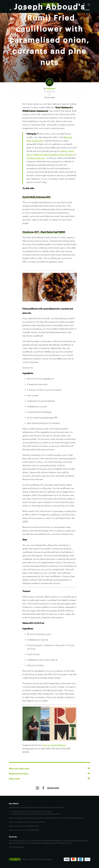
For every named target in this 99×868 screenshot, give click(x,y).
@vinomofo (53, 788)
